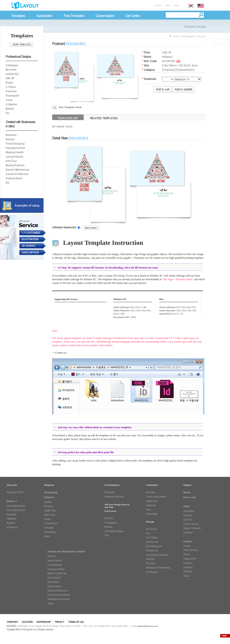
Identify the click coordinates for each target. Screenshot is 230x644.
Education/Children (56, 569)
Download (109, 492)
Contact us (61, 353)
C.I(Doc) (11, 87)
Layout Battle (152, 514)
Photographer (111, 523)
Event (148, 510)
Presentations (50, 532)
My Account (151, 529)
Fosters (47, 519)
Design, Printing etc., (193, 528)
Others (47, 536)
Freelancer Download (114, 497)
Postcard (11, 91)
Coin (148, 533)
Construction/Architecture (59, 595)
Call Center (132, 16)
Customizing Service (16, 510)
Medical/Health (15, 152)
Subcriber (150, 559)
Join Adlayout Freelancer (157, 555)
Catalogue (12, 65)
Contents (187, 515)
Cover (9, 100)
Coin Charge (152, 537)
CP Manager (152, 572)
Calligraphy (12, 518)
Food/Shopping (15, 143)
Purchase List (152, 542)
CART (176, 5)
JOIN (167, 5)
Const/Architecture (17, 174)
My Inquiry (150, 563)
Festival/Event (14, 178)
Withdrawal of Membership (158, 567)
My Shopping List (154, 546)
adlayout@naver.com (148, 626)
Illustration (11, 523)
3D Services (12, 527)
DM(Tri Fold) (50, 515)
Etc (8, 113)
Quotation (188, 563)
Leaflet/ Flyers (50, 510)
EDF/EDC (109, 518)
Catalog (47, 502)
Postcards (48, 528)
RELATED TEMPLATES (104, 118)
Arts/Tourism (53, 582)
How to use (190, 497)
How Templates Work (70, 107)
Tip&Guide (151, 505)
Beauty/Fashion (15, 165)
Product (187, 546)
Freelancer (188, 532)
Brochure (11, 69)
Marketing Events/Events (58, 599)
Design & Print (190, 559)
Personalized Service (16, 506)
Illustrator (108, 527)
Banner (10, 108)
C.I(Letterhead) (51, 523)
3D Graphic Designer (114, 531)
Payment (187, 520)
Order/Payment (190, 550)
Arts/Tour (11, 161)
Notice (187, 492)
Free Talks (151, 492)
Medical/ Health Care (57, 573)
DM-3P (10, 78)
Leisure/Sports (14, 156)
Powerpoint (12, 95)
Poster (9, 82)
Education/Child (15, 148)
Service (10, 139)
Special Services (55, 560)
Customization (105, 16)
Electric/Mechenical (17, 169)
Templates (18, 16)
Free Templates (74, 16)
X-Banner (12, 104)
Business (11, 135)
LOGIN (158, 5)
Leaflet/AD (12, 74)
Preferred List (152, 550)
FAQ (107, 535)
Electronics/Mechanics (58, 590)
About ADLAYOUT (15, 492)
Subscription (44, 16)
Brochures (48, 506)
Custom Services (191, 524)
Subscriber (11, 514)
